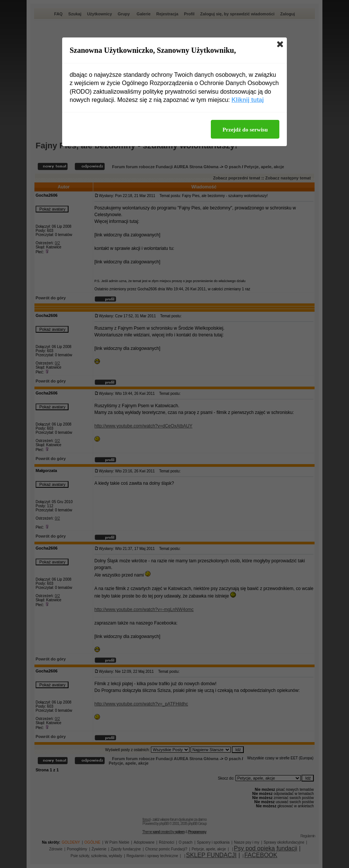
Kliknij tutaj (248, 100)
